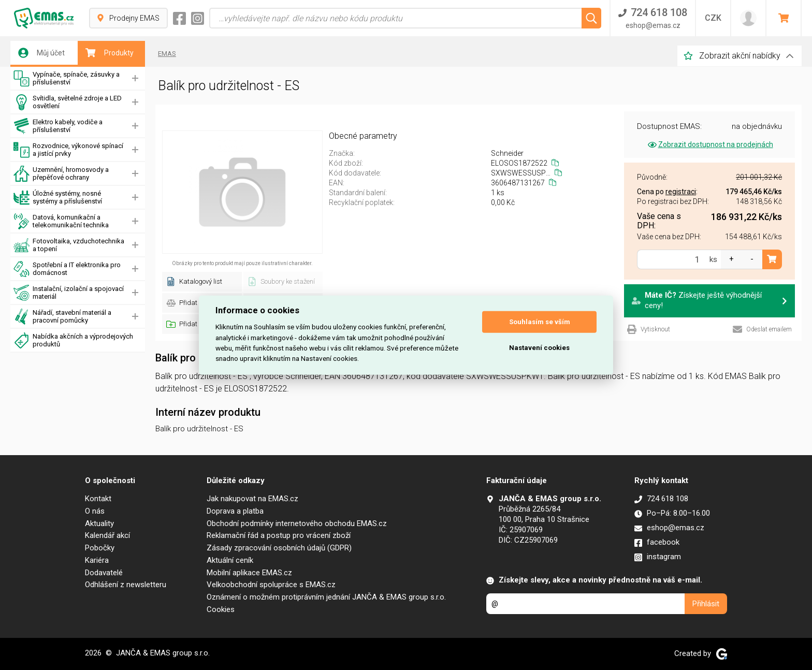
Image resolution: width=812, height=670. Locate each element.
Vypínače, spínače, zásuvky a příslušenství (67, 78)
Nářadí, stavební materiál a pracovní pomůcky (62, 317)
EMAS (167, 54)
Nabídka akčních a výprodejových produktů (73, 340)
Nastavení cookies (539, 348)
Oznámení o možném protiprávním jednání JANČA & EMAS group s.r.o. (326, 597)
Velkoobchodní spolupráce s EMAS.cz (271, 585)
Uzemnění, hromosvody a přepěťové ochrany (61, 174)
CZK (713, 18)
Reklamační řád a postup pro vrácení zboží (279, 535)
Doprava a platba (235, 511)
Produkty (110, 53)
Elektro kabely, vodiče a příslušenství (58, 126)
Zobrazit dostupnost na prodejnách (710, 144)
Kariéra (97, 560)
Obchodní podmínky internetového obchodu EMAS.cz (297, 523)
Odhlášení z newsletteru (126, 585)
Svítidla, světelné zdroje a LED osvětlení (68, 102)
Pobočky (100, 548)
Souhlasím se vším (540, 322)
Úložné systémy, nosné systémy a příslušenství (58, 198)
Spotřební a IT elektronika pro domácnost (67, 269)
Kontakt (98, 499)
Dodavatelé (104, 573)
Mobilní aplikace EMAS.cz (249, 573)
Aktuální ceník (230, 560)
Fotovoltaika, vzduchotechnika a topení (69, 245)
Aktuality (99, 523)
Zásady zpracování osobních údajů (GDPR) (279, 548)
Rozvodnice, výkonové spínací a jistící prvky (68, 150)
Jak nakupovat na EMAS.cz (252, 499)
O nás (95, 511)
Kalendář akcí (107, 535)
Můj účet (41, 53)
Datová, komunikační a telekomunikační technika (61, 221)
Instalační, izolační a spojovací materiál (69, 293)
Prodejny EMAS (128, 18)
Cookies (221, 609)
